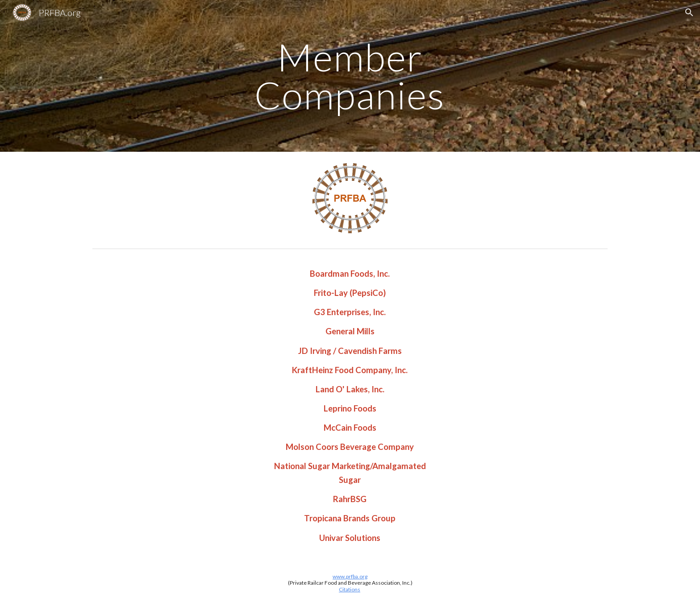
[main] (350, 76)
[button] (689, 12)
